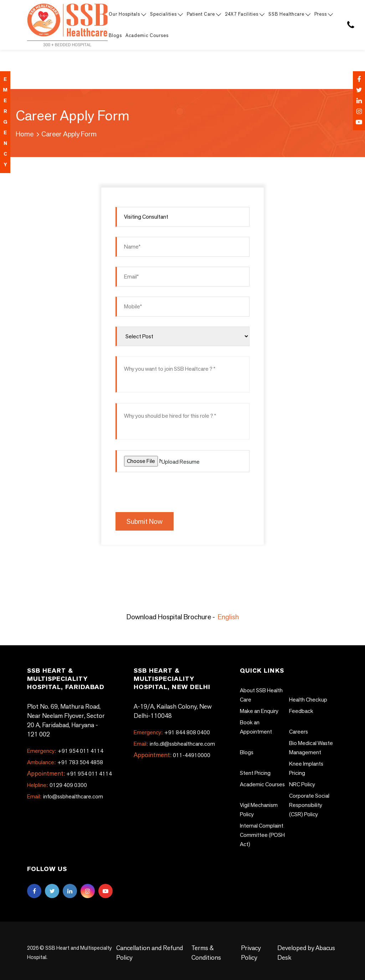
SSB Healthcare (289, 14)
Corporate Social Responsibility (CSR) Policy (309, 805)
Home (25, 134)
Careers (299, 732)
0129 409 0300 (57, 785)
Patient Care (204, 14)
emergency (5, 122)
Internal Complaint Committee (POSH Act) (262, 835)
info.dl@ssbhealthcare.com (174, 744)
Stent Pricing (255, 773)
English (228, 617)
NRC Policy (302, 784)
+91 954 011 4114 (65, 751)
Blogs (115, 35)
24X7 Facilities (244, 14)
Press (323, 14)
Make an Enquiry (259, 711)
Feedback (301, 711)
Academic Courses (147, 35)
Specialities (166, 14)
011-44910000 (192, 755)
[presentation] (170, 491)
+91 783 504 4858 (65, 762)
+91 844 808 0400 (172, 732)
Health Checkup (308, 700)
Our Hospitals (127, 14)
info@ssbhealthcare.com (65, 796)
